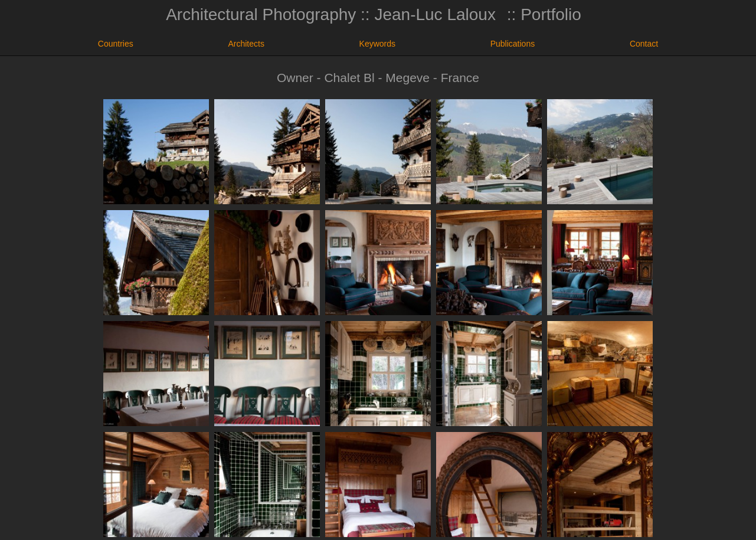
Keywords (377, 44)
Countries (116, 44)
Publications (513, 44)
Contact (644, 44)
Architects (246, 44)
